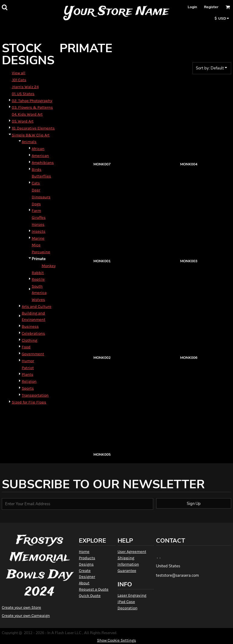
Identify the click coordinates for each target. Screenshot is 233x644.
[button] (5, 7)
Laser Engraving (132, 595)
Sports (28, 388)
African (38, 149)
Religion (29, 381)
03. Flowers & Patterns (32, 107)
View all (19, 73)
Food (26, 347)
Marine (38, 238)
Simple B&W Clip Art (31, 135)
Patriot (28, 368)
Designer (87, 577)
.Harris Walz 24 (25, 87)
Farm (36, 210)
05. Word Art (23, 121)
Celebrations (33, 333)
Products (87, 558)
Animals (29, 142)
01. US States (23, 94)
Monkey (49, 266)
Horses (38, 224)
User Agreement (132, 552)
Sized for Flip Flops (29, 402)
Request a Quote (94, 589)
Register (211, 7)
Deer (36, 190)
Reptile (38, 279)
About (84, 583)
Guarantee (127, 571)
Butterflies (41, 176)
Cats (36, 183)
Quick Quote (90, 596)
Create (85, 571)
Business (30, 326)
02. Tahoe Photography (32, 101)
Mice (36, 245)
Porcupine (41, 252)
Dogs (36, 204)
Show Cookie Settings (116, 640)
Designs (86, 564)
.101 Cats (19, 80)
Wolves (38, 300)
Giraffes (39, 217)
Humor (28, 361)
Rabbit (38, 273)
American (40, 156)
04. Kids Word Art (27, 114)
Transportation (35, 395)
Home (84, 552)
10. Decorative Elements (33, 128)
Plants (28, 374)
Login (192, 7)
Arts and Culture (37, 306)
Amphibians (43, 163)
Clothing (29, 340)
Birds (37, 169)
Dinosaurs (41, 197)
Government (33, 354)
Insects (39, 231)
